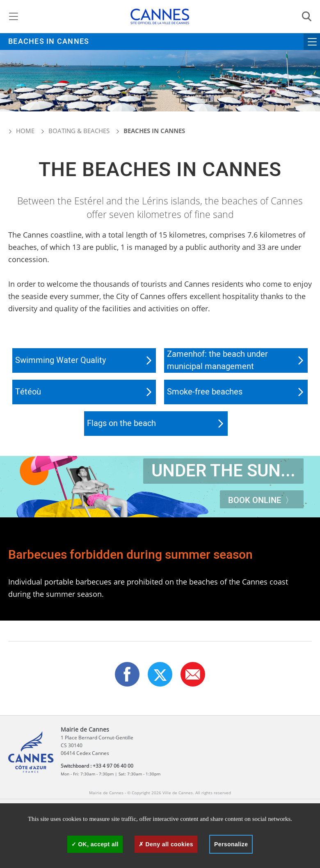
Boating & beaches (79, 131)
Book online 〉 (262, 500)
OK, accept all (95, 844)
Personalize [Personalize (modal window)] (231, 844)
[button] (193, 674)
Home (21, 131)
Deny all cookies (166, 844)
